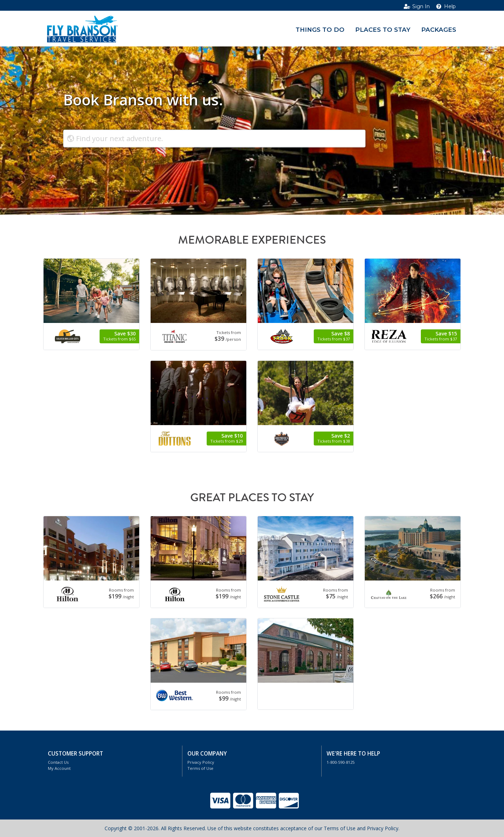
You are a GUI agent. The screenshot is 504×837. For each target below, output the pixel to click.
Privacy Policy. (383, 828)
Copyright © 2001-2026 (132, 828)
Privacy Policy (201, 762)
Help (445, 6)
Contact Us (58, 762)
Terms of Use (200, 768)
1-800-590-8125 (341, 762)
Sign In (417, 6)
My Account (59, 768)
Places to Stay (383, 30)
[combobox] (214, 139)
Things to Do (320, 30)
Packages (439, 30)
